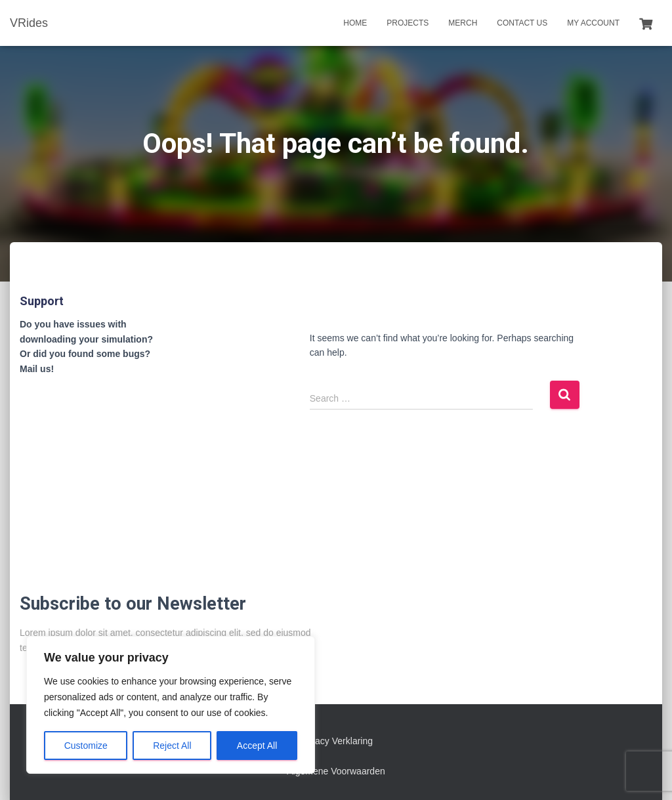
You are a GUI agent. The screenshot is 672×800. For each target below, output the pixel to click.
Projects (408, 23)
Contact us (522, 23)
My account (593, 23)
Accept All (257, 746)
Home (355, 23)
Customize (86, 746)
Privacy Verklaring (336, 741)
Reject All (172, 746)
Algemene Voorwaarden (336, 771)
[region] (171, 705)
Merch (463, 23)
